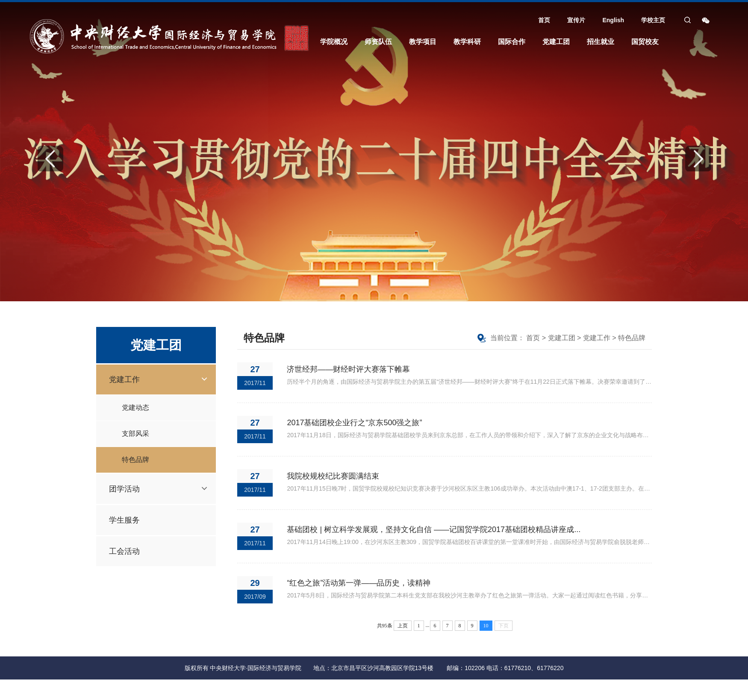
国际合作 (512, 42)
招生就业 (601, 42)
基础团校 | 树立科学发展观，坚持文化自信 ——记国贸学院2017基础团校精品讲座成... (434, 529)
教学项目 (423, 42)
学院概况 (334, 42)
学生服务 (124, 520)
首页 (544, 20)
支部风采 (135, 434)
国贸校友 (645, 42)
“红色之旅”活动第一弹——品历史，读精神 (359, 583)
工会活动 (124, 551)
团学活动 (124, 489)
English (613, 20)
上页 (403, 626)
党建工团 (556, 42)
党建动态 (135, 407)
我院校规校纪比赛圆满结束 (333, 476)
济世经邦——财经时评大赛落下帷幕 (348, 369)
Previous (50, 159)
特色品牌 (135, 460)
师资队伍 (378, 42)
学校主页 (653, 20)
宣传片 (576, 20)
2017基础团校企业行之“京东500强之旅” (354, 423)
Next (698, 159)
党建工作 (124, 379)
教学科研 (467, 42)
